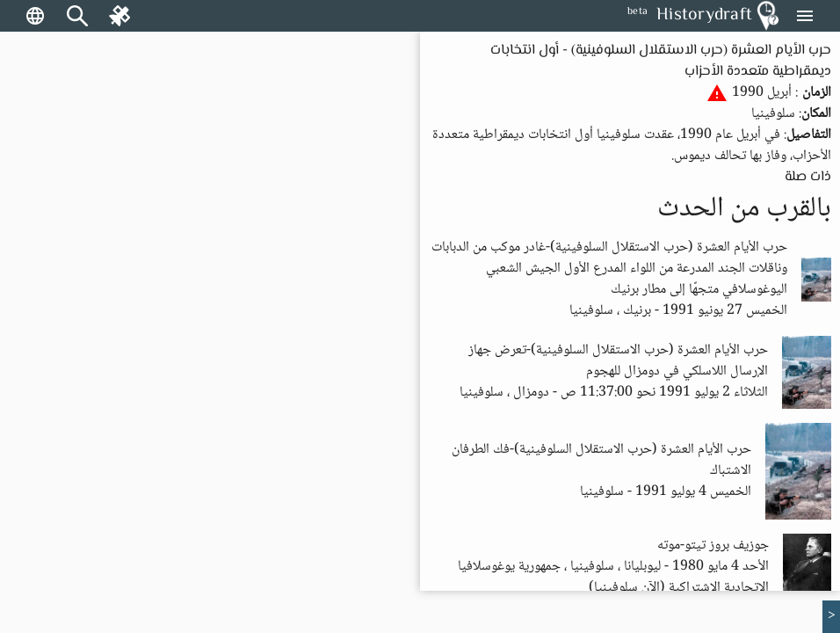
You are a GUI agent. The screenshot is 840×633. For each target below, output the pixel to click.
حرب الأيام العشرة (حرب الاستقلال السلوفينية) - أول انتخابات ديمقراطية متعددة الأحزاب (661, 61)
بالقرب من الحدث (744, 209)
